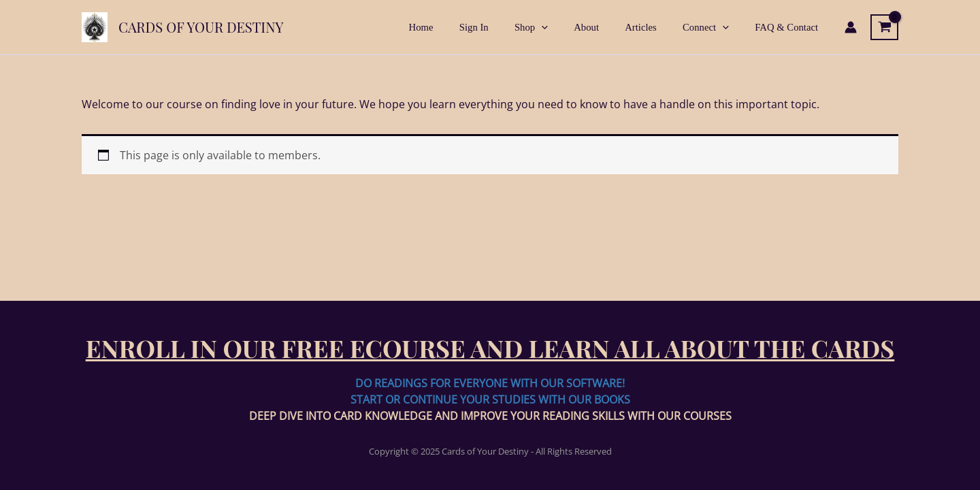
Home (460, 27)
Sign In (507, 27)
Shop (558, 27)
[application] (569, 27)
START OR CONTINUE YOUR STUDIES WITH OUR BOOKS (490, 399)
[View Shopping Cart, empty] (884, 27)
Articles (656, 27)
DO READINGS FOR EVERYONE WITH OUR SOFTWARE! (490, 383)
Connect (715, 27)
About (607, 27)
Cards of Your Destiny (201, 27)
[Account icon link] (851, 27)
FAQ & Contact (790, 27)
